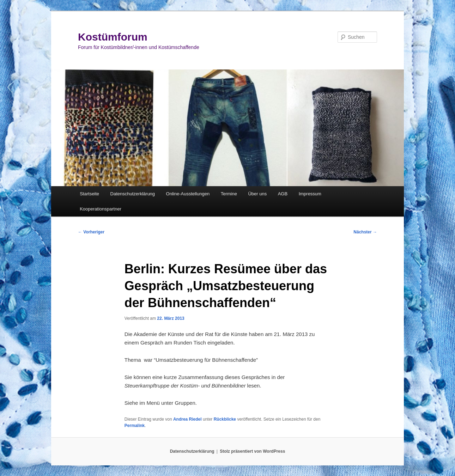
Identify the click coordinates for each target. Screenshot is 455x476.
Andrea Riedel (187, 419)
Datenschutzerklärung (133, 194)
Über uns (257, 194)
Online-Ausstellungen (188, 194)
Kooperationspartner (101, 209)
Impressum (310, 194)
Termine (229, 194)
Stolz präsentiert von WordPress (252, 451)
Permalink (135, 426)
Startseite (89, 194)
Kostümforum (113, 37)
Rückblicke (225, 419)
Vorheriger (91, 232)
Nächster (365, 232)
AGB (283, 194)
